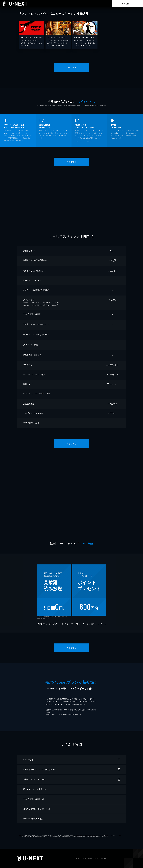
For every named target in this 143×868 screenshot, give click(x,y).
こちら (50, 305)
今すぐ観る (126, 4)
